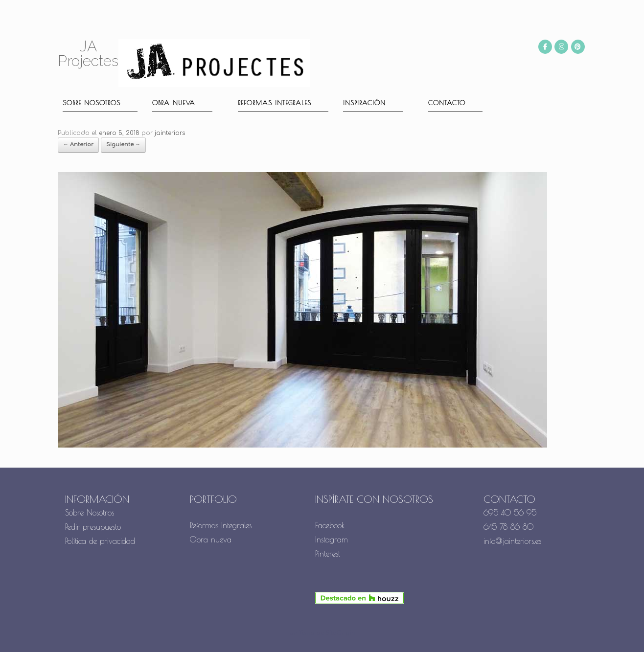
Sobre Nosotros (90, 513)
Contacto (447, 103)
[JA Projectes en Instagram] (561, 47)
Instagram (332, 540)
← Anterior (78, 145)
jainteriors (170, 133)
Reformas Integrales (275, 103)
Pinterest (328, 554)
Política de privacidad (100, 541)
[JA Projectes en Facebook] (545, 47)
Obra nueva (174, 103)
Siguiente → (123, 145)
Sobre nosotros (92, 103)
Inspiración (364, 103)
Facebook (330, 525)
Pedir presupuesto (93, 527)
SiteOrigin (340, 633)
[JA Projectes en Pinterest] (578, 47)
